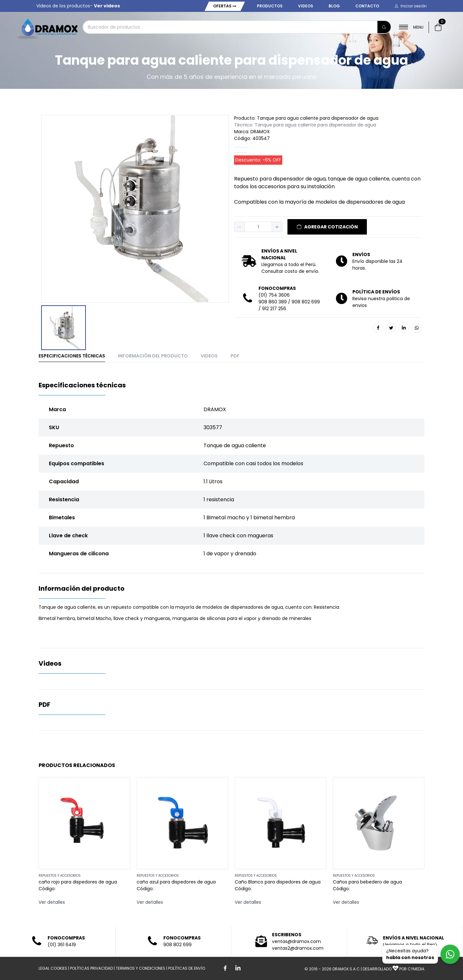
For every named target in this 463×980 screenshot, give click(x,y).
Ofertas (225, 6)
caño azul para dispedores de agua (176, 882)
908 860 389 (273, 302)
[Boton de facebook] (225, 968)
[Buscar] (384, 27)
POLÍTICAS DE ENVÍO (187, 968)
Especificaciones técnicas (72, 356)
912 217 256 (274, 309)
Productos (270, 6)
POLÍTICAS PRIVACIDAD (91, 968)
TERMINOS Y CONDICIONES (141, 968)
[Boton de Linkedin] (238, 968)
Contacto (367, 6)
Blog (334, 6)
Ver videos (107, 6)
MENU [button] (411, 27)
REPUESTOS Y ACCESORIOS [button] (60, 876)
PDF (235, 356)
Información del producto (153, 356)
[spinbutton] (258, 227)
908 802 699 (306, 302)
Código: (47, 889)
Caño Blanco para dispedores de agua (278, 882)
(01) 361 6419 (62, 945)
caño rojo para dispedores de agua (78, 882)
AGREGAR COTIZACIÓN (327, 227)
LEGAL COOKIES (53, 968)
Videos (306, 6)
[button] (411, 6)
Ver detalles (52, 902)
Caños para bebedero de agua (367, 882)
